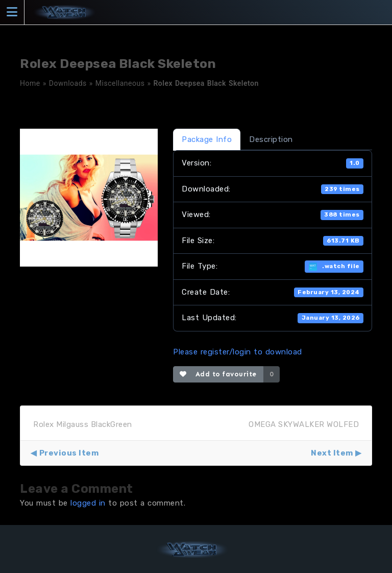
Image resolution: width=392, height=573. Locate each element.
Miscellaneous (120, 83)
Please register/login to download (238, 352)
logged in (88, 503)
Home (30, 83)
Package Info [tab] (207, 139)
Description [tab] (271, 139)
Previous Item (69, 453)
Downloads (68, 83)
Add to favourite (218, 374)
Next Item (332, 453)
